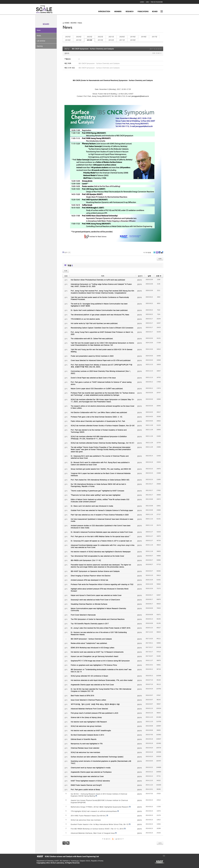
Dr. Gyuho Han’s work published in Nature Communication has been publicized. (99, 310)
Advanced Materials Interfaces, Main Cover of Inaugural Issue (93, 833)
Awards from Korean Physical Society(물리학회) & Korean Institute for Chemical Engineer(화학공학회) (99, 801)
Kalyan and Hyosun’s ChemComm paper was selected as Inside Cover (96, 595)
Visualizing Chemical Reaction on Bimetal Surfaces (89, 604)
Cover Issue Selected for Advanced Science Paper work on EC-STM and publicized (101, 360)
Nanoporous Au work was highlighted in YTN (87, 744)
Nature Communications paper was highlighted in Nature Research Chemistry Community (98, 609)
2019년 (133, 37)
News (39, 30)
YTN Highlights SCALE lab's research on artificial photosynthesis (94, 811)
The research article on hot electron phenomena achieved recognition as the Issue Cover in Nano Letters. (103, 407)
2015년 (79, 40)
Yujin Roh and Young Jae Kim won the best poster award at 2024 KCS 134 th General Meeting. (101, 350)
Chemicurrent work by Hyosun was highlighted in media (91, 768)
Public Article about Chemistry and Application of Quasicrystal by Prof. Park (98, 421)
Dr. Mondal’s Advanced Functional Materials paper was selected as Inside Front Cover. (102, 532)
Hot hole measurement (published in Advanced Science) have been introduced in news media (102, 520)
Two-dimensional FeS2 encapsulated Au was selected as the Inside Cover (97, 556)
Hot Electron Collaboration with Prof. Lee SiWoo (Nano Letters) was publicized (99, 412)
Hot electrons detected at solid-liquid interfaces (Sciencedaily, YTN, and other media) (102, 680)
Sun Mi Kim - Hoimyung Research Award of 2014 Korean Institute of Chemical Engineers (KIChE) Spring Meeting (99, 795)
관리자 (67, 53)
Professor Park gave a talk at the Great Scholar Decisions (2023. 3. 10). (97, 417)
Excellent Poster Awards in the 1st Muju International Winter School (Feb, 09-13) (100, 824)
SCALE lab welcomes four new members (85, 752)
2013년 (100, 40)
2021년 (111, 37)
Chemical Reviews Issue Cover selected (85, 748)
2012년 (111, 40)
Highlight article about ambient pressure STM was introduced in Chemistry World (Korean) (99, 590)
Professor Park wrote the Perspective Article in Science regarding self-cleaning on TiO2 (102, 584)
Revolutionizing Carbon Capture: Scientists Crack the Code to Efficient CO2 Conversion (102, 328)
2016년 (68, 40)
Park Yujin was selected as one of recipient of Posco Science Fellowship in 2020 (100, 515)
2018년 (144, 37)
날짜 (149, 276)
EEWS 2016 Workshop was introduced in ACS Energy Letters (93, 648)
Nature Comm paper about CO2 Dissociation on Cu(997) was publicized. (97, 388)
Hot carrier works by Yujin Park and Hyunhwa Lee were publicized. (94, 323)
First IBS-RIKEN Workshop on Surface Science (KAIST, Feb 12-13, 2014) (97, 829)
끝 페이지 (119, 839)
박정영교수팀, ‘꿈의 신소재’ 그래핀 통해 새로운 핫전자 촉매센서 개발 (95, 704)
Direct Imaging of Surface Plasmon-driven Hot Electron (91, 576)
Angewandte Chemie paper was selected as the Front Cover (92, 685)
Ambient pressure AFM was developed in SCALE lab (89, 580)
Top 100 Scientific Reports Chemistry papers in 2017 (90, 623)
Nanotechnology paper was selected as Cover (87, 776)
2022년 (100, 37)
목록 (160, 259)
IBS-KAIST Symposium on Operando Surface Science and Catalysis (95, 571)
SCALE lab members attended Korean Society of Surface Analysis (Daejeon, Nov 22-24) (103, 425)
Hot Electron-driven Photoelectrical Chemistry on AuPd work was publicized (98, 280)
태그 (68, 843)
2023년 (89, 37)
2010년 (133, 40)
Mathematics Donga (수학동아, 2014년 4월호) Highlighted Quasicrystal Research (100, 807)
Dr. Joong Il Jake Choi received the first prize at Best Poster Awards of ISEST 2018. (101, 628)
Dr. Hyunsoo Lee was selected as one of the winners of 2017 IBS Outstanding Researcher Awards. (99, 633)
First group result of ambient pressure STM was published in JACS (94, 713)
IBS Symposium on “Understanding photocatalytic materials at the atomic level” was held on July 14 (101, 670)
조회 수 (159, 276)
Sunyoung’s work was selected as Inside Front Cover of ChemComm (95, 600)
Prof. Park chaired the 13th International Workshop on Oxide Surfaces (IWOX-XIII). (100, 480)
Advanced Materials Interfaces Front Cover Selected (89, 709)
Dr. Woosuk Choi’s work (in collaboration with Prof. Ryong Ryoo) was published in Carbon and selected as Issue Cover (100, 463)
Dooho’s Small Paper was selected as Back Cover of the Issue (93, 378)
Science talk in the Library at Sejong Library (86, 717)
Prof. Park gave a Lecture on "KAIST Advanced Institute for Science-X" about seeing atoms (101, 383)
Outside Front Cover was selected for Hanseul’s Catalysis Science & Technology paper (102, 510)
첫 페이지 (106, 839)
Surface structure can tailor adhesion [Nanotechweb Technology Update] (97, 757)
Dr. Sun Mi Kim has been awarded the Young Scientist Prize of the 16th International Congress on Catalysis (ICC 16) (101, 690)
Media (39, 36)
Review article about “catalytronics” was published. (89, 643)
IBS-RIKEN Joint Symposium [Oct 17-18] (86, 560)
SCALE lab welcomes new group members (86, 726)
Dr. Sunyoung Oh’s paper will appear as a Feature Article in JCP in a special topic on (101, 541)
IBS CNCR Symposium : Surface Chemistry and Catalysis (93, 49)
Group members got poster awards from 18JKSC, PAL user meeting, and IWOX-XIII (101, 469)
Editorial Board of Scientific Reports (84, 739)
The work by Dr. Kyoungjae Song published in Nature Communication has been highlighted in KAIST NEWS (99, 305)
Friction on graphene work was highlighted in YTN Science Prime (94, 665)
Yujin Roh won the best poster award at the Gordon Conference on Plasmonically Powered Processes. (100, 298)
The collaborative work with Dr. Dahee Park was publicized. (92, 338)
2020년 (122, 37)
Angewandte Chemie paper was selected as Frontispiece (91, 772)
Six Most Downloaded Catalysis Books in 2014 (87, 735)
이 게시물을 (147, 252)
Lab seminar (41, 41)
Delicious (162, 253)
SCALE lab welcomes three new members (86, 820)
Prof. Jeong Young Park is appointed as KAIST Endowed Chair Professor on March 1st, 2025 (102, 333)
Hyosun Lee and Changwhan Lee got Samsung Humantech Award (94, 656)
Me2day (157, 253)
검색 (64, 843)
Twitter (154, 253)
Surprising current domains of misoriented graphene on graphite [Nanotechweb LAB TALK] (101, 762)
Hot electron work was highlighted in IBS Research (89, 722)
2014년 (89, 40)
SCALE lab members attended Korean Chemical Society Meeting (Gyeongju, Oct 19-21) (102, 443)
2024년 (79, 37)
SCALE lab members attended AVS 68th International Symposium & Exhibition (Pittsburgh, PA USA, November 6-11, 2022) (99, 437)
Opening (40, 46)
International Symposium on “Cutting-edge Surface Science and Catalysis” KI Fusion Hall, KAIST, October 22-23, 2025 (101, 285)
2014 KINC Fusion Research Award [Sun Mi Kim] (88, 816)
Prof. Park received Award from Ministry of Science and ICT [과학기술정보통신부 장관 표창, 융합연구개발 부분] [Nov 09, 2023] (101, 366)
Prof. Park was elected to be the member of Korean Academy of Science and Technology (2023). (99, 431)
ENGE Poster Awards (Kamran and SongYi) (86, 785)
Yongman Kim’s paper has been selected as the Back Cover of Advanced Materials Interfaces (101, 474)
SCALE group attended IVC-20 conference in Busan (89, 676)
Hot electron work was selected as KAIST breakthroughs (91, 730)
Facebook (159, 253)
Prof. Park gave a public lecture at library (85, 789)
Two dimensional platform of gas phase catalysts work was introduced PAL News (100, 315)
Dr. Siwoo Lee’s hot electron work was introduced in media (92, 506)
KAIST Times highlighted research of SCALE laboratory (90, 781)
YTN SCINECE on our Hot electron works (85, 319)
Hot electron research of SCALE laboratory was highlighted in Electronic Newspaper (101, 552)
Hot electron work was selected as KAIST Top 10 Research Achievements (97, 652)
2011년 (122, 40)
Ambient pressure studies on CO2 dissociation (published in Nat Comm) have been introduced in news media (101, 527)
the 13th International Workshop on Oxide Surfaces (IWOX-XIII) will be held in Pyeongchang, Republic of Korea (98, 485)
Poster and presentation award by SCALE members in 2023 (92, 356)
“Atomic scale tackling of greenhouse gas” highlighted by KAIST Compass (97, 491)
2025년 (68, 37)
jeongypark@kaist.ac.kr (140, 96)
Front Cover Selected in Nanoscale (83, 615)
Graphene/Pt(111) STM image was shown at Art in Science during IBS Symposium (100, 661)
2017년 (154, 37)
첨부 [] (67, 252)
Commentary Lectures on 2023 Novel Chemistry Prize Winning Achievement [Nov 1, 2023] (101, 372)
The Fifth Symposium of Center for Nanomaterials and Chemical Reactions (98, 619)
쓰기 (160, 843)
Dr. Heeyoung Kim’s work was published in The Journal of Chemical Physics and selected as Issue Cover (100, 457)
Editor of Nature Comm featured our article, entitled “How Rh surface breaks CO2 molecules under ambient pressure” (100, 500)
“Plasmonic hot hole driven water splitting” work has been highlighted (96, 495)
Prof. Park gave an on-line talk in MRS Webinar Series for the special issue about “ (101, 536)
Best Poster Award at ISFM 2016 (82, 695)
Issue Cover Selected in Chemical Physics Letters (88, 700)
